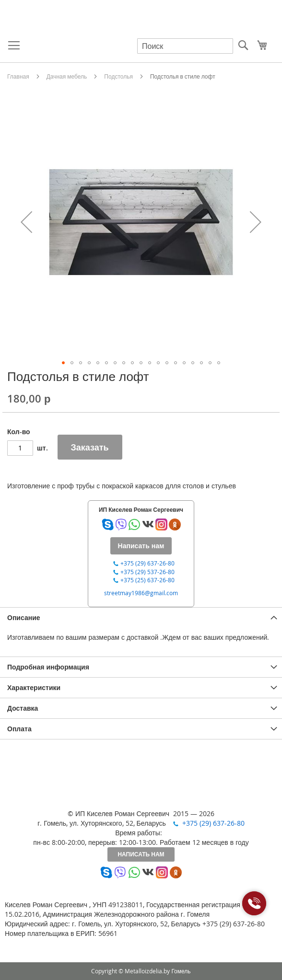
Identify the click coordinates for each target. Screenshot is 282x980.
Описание (24, 617)
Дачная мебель (67, 76)
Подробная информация (48, 667)
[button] (26, 222)
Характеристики (34, 687)
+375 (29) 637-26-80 (147, 563)
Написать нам (141, 854)
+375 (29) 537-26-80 (147, 572)
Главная (18, 76)
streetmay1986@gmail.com (141, 593)
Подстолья (118, 76)
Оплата (19, 729)
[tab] (141, 617)
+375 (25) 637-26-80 (147, 580)
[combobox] (185, 46)
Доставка (23, 708)
